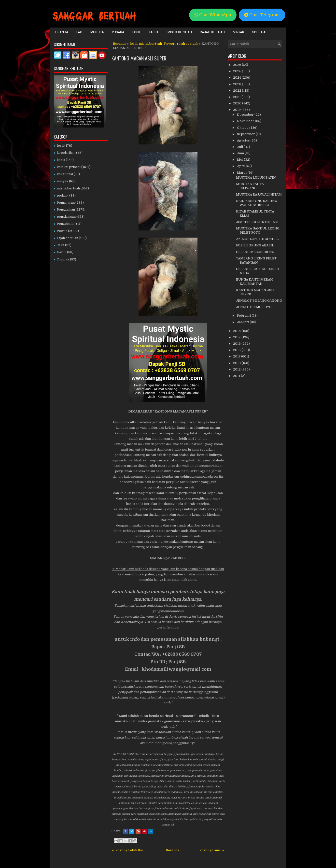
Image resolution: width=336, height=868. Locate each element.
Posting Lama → (212, 850)
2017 (237, 337)
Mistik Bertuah (180, 32)
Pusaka (118, 32)
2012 (237, 369)
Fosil (137, 32)
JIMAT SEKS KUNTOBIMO (257, 222)
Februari (244, 316)
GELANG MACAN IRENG (255, 252)
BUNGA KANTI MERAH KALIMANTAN (254, 282)
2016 (237, 344)
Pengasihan (66, 209)
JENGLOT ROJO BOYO (254, 307)
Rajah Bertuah (212, 32)
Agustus (244, 140)
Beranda (61, 32)
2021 (237, 97)
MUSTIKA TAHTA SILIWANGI (250, 186)
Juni (241, 153)
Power (169, 44)
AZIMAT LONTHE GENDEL (257, 239)
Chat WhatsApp (213, 15)
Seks (61, 245)
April (241, 166)
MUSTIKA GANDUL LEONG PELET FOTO (258, 230)
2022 (238, 91)
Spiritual (260, 32)
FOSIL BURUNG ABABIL (255, 245)
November (246, 121)
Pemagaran (66, 203)
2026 (238, 65)
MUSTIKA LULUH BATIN (256, 178)
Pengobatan (66, 224)
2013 (237, 363)
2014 (237, 356)
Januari (243, 322)
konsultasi (65, 174)
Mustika (97, 32)
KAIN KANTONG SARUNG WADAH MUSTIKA (257, 203)
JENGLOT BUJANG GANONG (259, 301)
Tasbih (154, 32)
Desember (246, 115)
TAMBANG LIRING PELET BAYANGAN (256, 260)
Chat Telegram (262, 15)
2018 (237, 331)
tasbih (62, 252)
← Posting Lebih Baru (128, 850)
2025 (238, 71)
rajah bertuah (188, 44)
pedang (63, 195)
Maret (242, 173)
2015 (237, 350)
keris (61, 160)
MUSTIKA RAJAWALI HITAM (259, 194)
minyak (63, 181)
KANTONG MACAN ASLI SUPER (139, 58)
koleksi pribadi (69, 167)
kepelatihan (66, 153)
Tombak (63, 259)
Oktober (244, 128)
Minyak (238, 32)
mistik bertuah (150, 44)
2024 (237, 78)
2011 (237, 376)
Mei (240, 160)
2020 (238, 103)
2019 (237, 110)
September (246, 134)
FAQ (79, 32)
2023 (238, 84)
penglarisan (66, 217)
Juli (240, 147)
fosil (133, 44)
